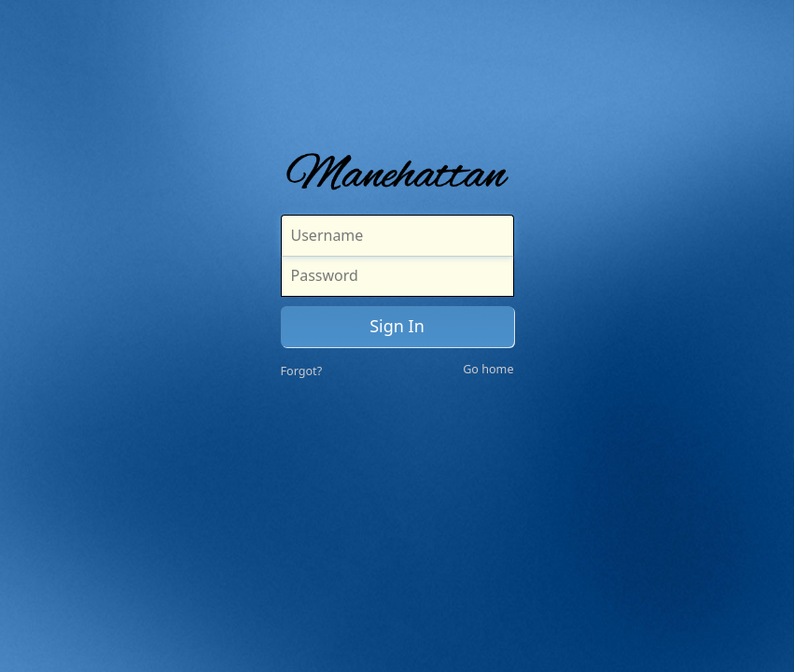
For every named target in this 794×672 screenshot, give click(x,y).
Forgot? (302, 371)
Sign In (397, 326)
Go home (488, 369)
